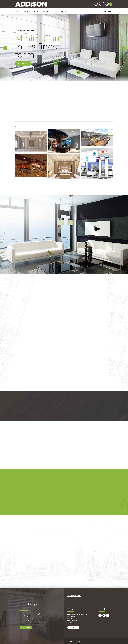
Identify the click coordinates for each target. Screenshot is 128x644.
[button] (5, 48)
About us (25, 11)
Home (17, 11)
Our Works (45, 11)
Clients (55, 11)
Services (35, 11)
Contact (63, 11)
